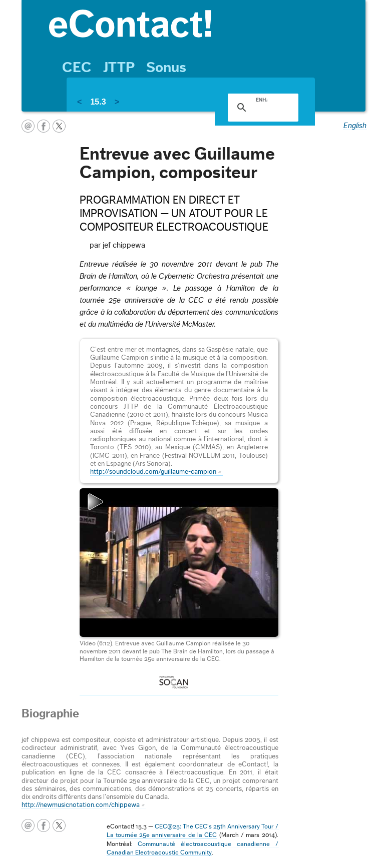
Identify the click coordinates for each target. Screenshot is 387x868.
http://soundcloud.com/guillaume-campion (153, 472)
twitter (59, 126)
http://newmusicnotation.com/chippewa (81, 805)
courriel (28, 126)
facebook (44, 126)
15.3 (98, 102)
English (355, 126)
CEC (77, 68)
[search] (261, 100)
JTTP (119, 68)
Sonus (166, 68)
